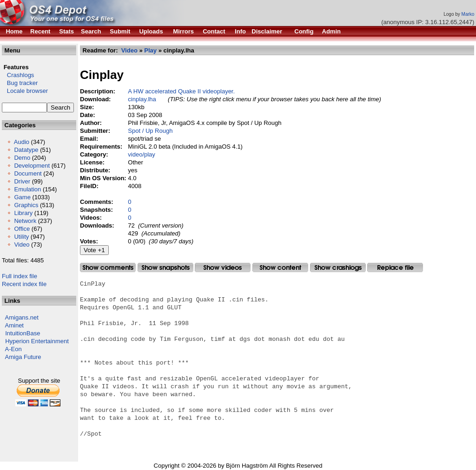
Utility (21, 237)
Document (28, 173)
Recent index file (24, 284)
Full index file (20, 276)
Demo (22, 158)
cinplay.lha (142, 99)
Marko (468, 14)
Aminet (14, 325)
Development (32, 166)
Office (22, 229)
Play (150, 50)
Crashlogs (18, 75)
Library (23, 213)
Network (25, 221)
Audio (22, 142)
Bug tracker (20, 83)
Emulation (27, 189)
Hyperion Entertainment (37, 341)
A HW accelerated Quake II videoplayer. (181, 91)
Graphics (26, 205)
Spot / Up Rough (150, 131)
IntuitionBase (23, 333)
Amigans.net (22, 317)
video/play (142, 154)
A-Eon (13, 349)
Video (22, 245)
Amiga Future (23, 357)
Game (22, 197)
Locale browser (25, 91)
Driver (22, 181)
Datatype (26, 150)
